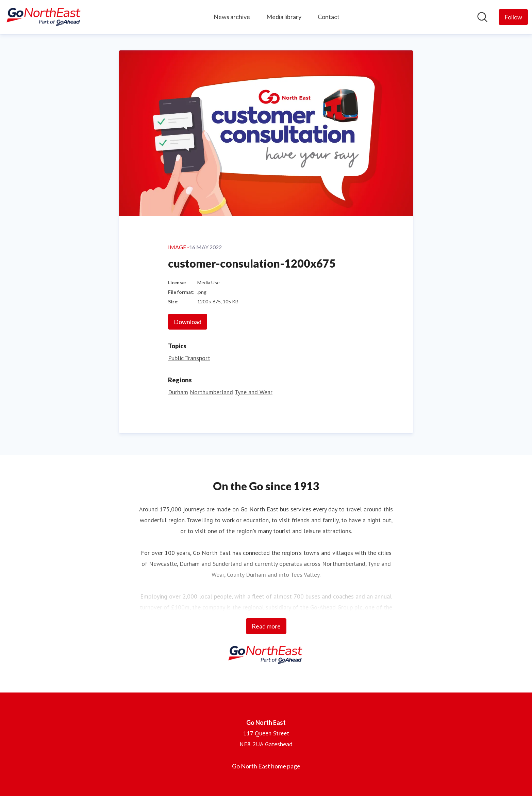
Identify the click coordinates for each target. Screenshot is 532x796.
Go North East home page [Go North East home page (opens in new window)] (266, 766)
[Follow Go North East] (513, 17)
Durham (178, 392)
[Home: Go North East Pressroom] (44, 17)
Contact (329, 17)
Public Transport (189, 358)
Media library (284, 17)
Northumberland (211, 392)
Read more (266, 626)
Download (188, 322)
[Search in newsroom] (482, 17)
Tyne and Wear (254, 392)
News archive (232, 17)
